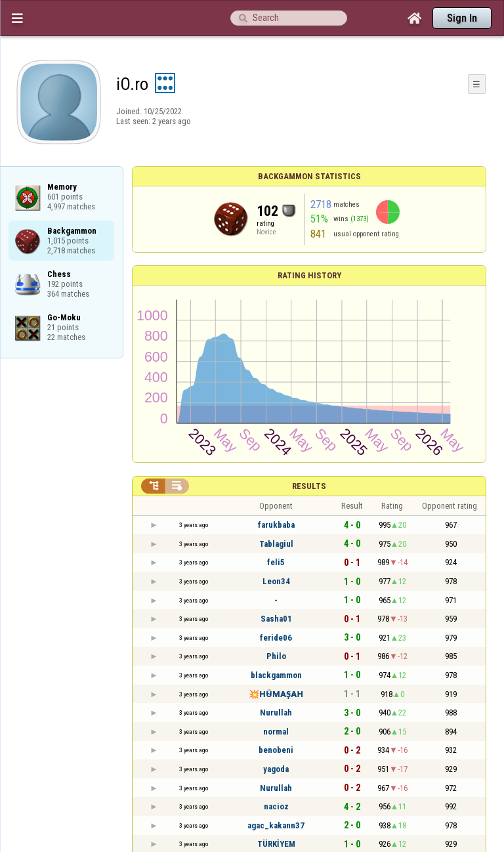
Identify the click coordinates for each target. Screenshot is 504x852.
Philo (276, 656)
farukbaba (276, 525)
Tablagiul (276, 544)
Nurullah (276, 713)
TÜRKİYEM (276, 844)
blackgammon (276, 675)
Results (309, 486)
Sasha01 (276, 619)
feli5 (276, 562)
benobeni (276, 750)
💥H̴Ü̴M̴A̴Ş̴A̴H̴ (276, 694)
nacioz (276, 806)
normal (276, 732)
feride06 (276, 638)
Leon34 (276, 581)
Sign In (462, 18)
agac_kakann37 (276, 825)
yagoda (276, 769)
